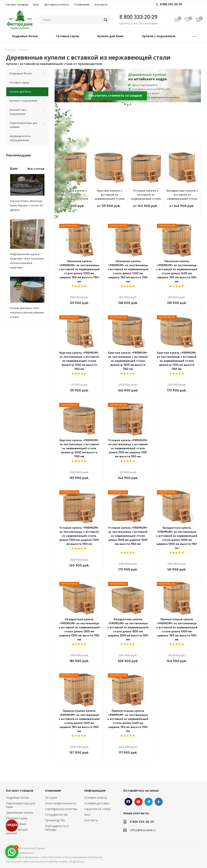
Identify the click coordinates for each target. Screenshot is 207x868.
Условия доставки (97, 803)
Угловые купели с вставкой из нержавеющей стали (146, 195)
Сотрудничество (57, 815)
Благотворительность (61, 803)
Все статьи (36, 169)
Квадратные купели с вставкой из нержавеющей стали (182, 195)
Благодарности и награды (57, 828)
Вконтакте (159, 802)
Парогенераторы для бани (21, 805)
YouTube (138, 802)
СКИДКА (12, 825)
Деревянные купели (20, 813)
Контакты (91, 820)
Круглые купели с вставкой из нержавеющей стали (109, 195)
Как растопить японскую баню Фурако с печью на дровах (26, 205)
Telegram (149, 802)
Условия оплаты (96, 798)
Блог (88, 815)
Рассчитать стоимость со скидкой (115, 96)
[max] (12, 852)
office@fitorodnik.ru (143, 830)
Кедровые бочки (17, 798)
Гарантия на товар (97, 809)
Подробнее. (77, 862)
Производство (55, 820)
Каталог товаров (20, 790)
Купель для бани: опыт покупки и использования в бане (27, 312)
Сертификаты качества (61, 809)
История (51, 798)
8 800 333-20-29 (138, 17)
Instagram (128, 802)
